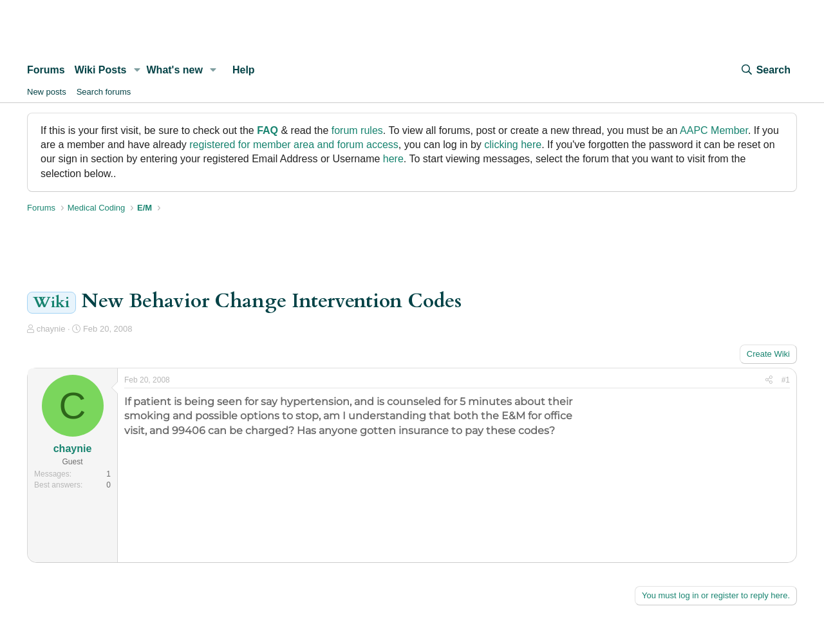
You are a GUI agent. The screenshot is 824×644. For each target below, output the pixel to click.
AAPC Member (714, 130)
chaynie (51, 329)
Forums (46, 70)
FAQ (267, 130)
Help (244, 70)
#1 (786, 380)
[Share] (769, 380)
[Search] (765, 70)
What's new (175, 70)
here (393, 159)
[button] (137, 70)
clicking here (513, 145)
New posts (47, 92)
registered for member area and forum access (294, 145)
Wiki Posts (101, 70)
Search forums (104, 92)
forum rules (357, 130)
